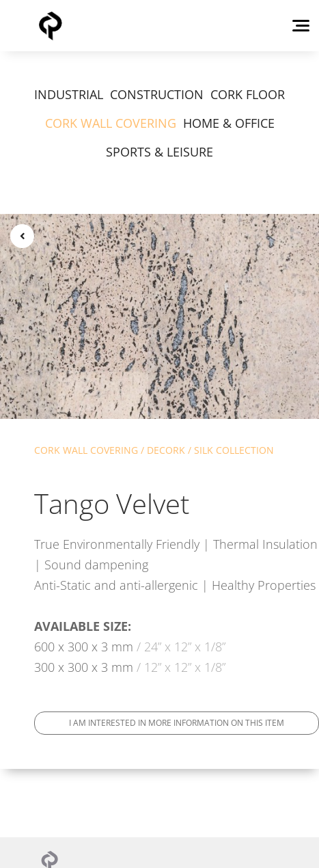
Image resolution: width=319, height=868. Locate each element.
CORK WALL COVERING (111, 123)
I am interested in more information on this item (177, 723)
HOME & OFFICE (229, 123)
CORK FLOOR (248, 94)
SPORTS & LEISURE (159, 152)
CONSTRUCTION (157, 94)
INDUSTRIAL (69, 94)
